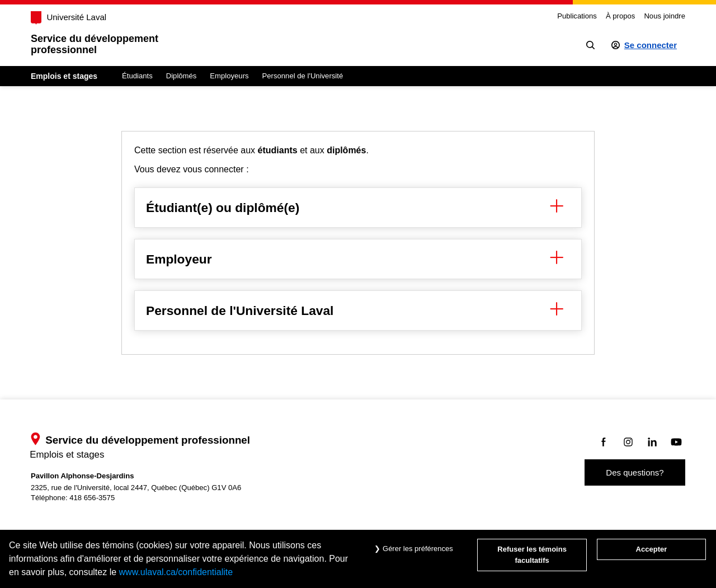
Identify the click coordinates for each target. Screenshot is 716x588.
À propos (620, 16)
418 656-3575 (92, 498)
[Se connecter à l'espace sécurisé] (644, 45)
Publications (577, 16)
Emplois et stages (64, 76)
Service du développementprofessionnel (95, 44)
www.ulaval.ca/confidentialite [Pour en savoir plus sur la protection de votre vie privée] (176, 572)
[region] (358, 243)
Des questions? (635, 472)
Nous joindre (665, 16)
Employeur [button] (358, 259)
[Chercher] (590, 45)
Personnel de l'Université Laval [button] (358, 311)
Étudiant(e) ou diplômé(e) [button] (358, 208)
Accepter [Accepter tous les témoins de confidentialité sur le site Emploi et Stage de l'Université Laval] (652, 549)
